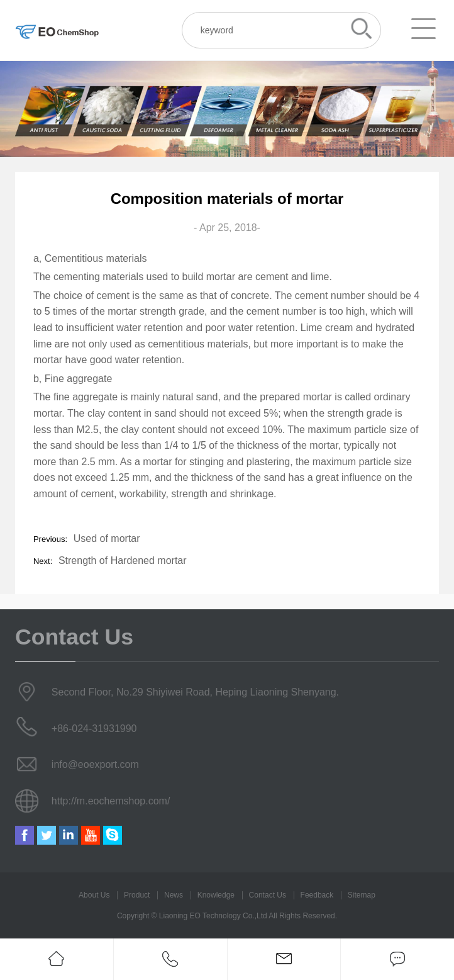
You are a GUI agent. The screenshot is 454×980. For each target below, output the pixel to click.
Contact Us (268, 895)
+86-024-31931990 (94, 729)
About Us (94, 895)
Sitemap (362, 895)
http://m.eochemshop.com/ (111, 801)
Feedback (317, 895)
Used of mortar (107, 538)
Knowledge (216, 895)
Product (137, 895)
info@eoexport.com (95, 764)
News (174, 895)
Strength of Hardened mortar (123, 560)
